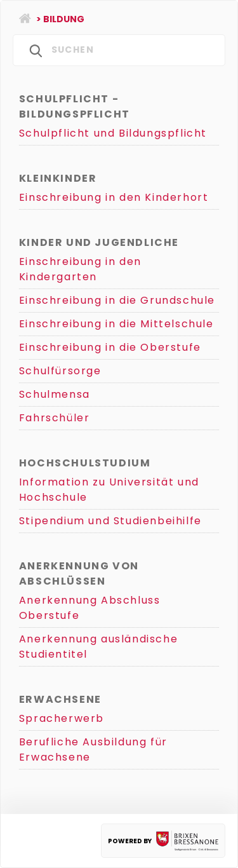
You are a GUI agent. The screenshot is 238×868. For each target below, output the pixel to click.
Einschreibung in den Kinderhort (114, 197)
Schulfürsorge (60, 371)
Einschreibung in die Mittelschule (116, 324)
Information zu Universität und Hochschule (109, 490)
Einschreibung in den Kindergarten (80, 269)
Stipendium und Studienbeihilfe (110, 521)
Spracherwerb (62, 718)
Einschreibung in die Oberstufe (110, 347)
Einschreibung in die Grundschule (117, 300)
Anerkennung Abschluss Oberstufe (90, 608)
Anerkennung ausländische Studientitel (98, 647)
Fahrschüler (55, 418)
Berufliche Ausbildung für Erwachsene (93, 749)
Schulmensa (55, 394)
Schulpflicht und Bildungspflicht (113, 133)
